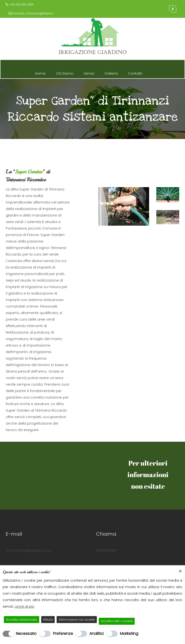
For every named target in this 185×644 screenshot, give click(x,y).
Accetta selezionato (22, 620)
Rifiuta (48, 620)
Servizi (89, 72)
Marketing (129, 634)
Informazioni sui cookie (77, 620)
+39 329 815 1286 (21, 4)
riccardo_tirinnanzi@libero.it (33, 13)
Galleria (111, 72)
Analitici (96, 634)
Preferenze (63, 634)
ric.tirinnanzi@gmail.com (29, 551)
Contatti (135, 72)
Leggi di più (24, 606)
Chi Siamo (65, 72)
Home (40, 72)
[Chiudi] (180, 571)
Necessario (26, 634)
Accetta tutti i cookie (117, 621)
